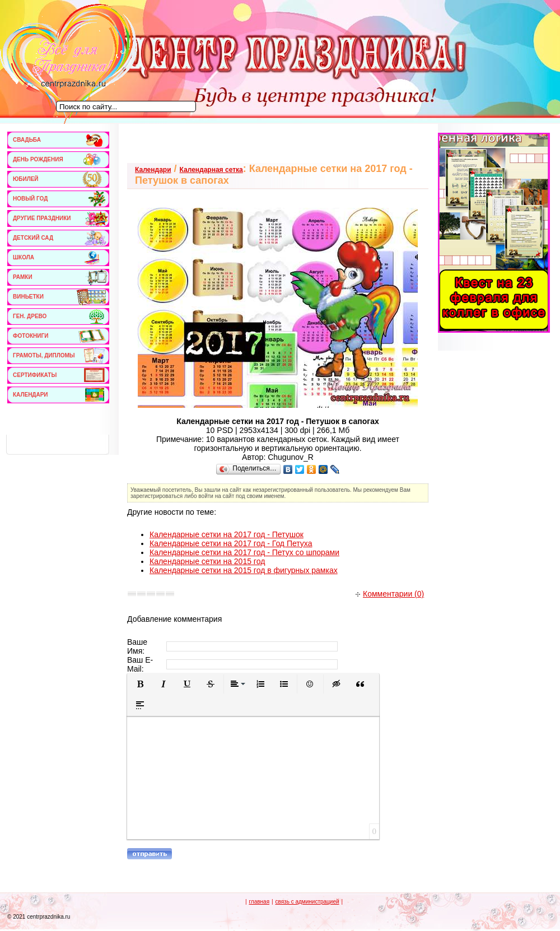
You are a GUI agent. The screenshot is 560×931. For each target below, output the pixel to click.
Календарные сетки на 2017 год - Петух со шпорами (244, 552)
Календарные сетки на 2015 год (207, 561)
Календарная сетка (211, 170)
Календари (153, 170)
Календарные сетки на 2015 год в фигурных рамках (244, 570)
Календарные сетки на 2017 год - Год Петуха (231, 543)
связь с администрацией (307, 902)
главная (259, 902)
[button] (140, 684)
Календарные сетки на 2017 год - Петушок (227, 534)
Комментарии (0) (390, 594)
